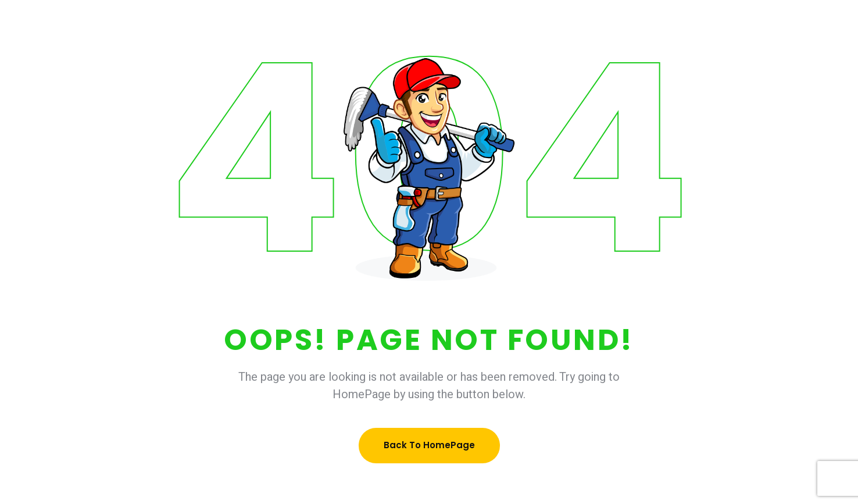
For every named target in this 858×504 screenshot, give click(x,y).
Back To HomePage (429, 445)
